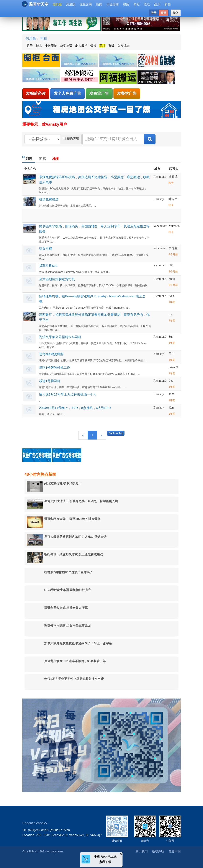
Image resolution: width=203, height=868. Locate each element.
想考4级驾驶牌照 (51, 354)
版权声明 (158, 851)
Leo (171, 381)
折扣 (168, 4)
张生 (172, 394)
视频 (126, 4)
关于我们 (142, 851)
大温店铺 (113, 4)
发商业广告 (99, 93)
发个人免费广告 (67, 93)
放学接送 (66, 46)
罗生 (172, 354)
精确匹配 (73, 139)
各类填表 (124, 46)
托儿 (39, 46)
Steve (172, 279)
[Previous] (83, 435)
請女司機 (46, 248)
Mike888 (174, 226)
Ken (171, 408)
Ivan (171, 296)
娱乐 (157, 4)
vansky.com (54, 851)
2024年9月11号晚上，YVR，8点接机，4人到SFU (75, 408)
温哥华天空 (35, 4)
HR (171, 265)
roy (171, 314)
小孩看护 (51, 46)
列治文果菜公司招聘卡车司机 (60, 337)
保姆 (93, 46)
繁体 (176, 13)
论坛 (147, 4)
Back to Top (116, 433)
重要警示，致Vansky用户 (45, 124)
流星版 (71, 4)
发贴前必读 (36, 93)
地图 (56, 159)
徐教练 (173, 177)
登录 (154, 13)
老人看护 (81, 46)
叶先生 (173, 199)
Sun (171, 337)
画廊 (42, 159)
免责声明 (175, 851)
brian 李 (174, 367)
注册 (164, 13)
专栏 (136, 4)
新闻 (99, 4)
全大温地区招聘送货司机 (57, 279)
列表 (29, 159)
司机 (44, 38)
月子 (30, 46)
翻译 (111, 46)
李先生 (173, 248)
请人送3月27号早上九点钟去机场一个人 (68, 394)
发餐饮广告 (127, 93)
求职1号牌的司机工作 (55, 367)
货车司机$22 (48, 266)
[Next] (102, 435)
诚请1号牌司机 (50, 381)
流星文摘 (86, 4)
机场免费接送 (49, 199)
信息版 (57, 4)
